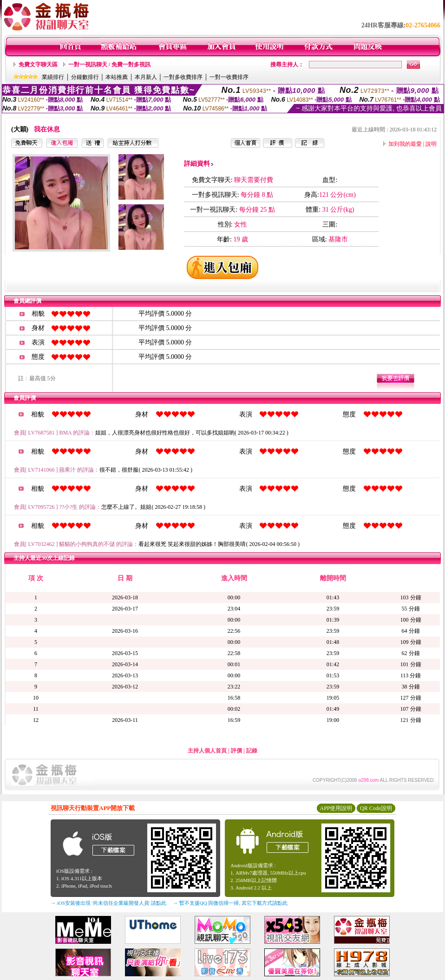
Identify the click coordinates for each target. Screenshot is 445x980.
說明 (431, 144)
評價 (236, 751)
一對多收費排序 (183, 77)
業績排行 (53, 77)
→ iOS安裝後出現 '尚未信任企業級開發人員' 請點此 (108, 903)
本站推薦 (117, 77)
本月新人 (146, 77)
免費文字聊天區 (38, 65)
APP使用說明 (336, 808)
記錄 (252, 751)
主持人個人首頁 (207, 751)
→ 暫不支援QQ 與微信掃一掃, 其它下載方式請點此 (230, 903)
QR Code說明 (376, 808)
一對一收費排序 (229, 77)
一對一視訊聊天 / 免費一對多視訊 (109, 65)
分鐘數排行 (85, 77)
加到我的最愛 (405, 144)
